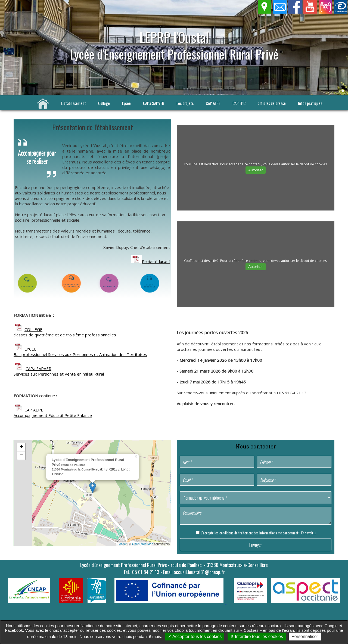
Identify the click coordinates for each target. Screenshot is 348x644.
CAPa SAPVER (154, 103)
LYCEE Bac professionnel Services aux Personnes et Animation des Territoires (80, 352)
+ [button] (21, 447)
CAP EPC (239, 103)
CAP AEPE (213, 103)
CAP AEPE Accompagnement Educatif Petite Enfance (53, 413)
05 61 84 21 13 (146, 572)
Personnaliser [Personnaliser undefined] (305, 637)
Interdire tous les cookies (257, 637)
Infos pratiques (310, 103)
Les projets (185, 103)
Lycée (126, 103)
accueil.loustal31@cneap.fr (199, 572)
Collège (104, 103)
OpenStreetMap (143, 544)
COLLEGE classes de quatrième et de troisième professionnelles (65, 332)
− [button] (21, 456)
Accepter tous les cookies (195, 637)
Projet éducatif (156, 261)
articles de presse (272, 103)
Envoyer (256, 545)
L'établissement (74, 103)
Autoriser (255, 170)
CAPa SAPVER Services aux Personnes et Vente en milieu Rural (59, 371)
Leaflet (122, 544)
